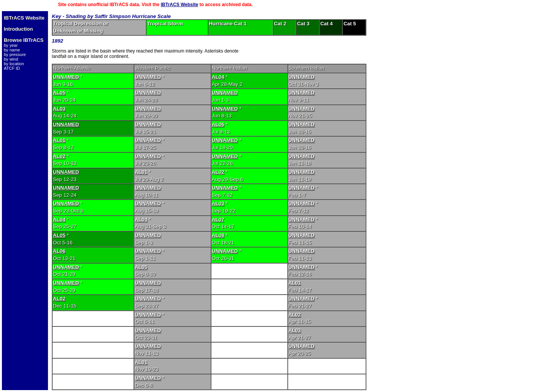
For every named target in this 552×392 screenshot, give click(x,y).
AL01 (59, 140)
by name (12, 50)
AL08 (218, 235)
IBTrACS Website (180, 5)
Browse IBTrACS (24, 40)
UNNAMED (66, 77)
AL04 (218, 77)
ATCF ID (12, 68)
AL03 (59, 109)
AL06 (218, 124)
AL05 (59, 93)
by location (14, 64)
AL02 (59, 156)
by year (11, 45)
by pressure (15, 54)
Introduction (18, 29)
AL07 (218, 220)
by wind (11, 59)
